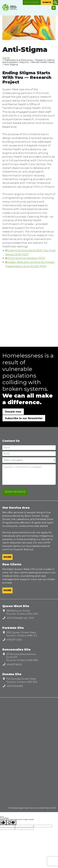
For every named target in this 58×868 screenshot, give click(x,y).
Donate (47, 2)
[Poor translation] (11, 823)
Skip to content (32, 2)
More (7, 557)
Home (6, 58)
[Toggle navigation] (54, 8)
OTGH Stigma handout (22, 258)
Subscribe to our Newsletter (24, 418)
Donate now (13, 412)
